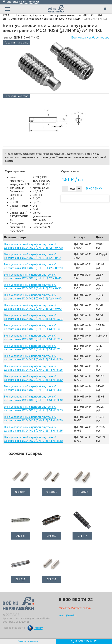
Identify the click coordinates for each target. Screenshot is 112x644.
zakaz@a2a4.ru (68, 615)
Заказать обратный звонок (75, 608)
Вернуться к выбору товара (90, 38)
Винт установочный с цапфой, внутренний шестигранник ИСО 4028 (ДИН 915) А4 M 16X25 (33, 368)
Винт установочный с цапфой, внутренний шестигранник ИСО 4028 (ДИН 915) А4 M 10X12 (33, 337)
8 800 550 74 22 (86, 641)
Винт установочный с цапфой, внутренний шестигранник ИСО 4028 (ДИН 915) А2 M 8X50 (33, 287)
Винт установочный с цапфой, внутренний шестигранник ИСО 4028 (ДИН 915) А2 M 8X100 (33, 246)
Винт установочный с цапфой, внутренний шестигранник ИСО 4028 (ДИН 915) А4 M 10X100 (34, 327)
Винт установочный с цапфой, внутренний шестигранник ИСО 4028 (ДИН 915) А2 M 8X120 (33, 266)
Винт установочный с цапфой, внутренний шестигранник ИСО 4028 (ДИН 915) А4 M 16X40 (34, 398)
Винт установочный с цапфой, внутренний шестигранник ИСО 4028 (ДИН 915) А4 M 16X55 (33, 429)
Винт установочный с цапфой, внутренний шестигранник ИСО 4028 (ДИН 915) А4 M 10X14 (33, 348)
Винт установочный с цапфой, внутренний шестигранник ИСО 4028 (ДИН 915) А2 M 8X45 (33, 276)
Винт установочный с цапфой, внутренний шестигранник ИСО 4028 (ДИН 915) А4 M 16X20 (33, 358)
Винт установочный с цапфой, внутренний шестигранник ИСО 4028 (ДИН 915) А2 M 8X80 (33, 297)
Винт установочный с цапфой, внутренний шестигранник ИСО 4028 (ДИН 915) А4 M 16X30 (33, 378)
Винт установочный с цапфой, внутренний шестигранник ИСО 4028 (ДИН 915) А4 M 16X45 (33, 409)
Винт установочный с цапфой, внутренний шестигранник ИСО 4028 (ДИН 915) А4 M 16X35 (33, 388)
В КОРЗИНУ (94, 188)
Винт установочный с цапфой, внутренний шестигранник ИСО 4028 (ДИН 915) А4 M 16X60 (33, 439)
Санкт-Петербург (29, 2)
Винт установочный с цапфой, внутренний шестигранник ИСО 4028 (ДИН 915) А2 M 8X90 (33, 307)
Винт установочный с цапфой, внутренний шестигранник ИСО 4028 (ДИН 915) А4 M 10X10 (33, 317)
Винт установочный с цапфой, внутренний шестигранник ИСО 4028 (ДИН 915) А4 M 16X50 (33, 419)
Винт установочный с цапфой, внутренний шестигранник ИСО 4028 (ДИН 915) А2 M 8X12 (33, 256)
